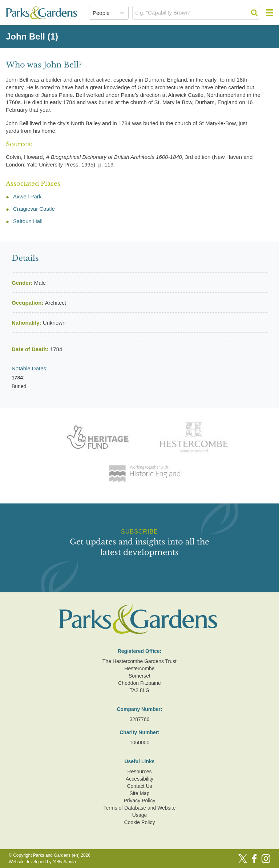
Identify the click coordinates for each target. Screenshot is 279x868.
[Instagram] (266, 859)
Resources (140, 772)
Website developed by (42, 862)
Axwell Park (27, 196)
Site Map (139, 793)
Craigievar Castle (34, 209)
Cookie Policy (140, 822)
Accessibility (139, 779)
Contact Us (139, 786)
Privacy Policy (139, 801)
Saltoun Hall (28, 221)
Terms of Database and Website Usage (140, 811)
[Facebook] (254, 859)
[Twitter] (243, 859)
